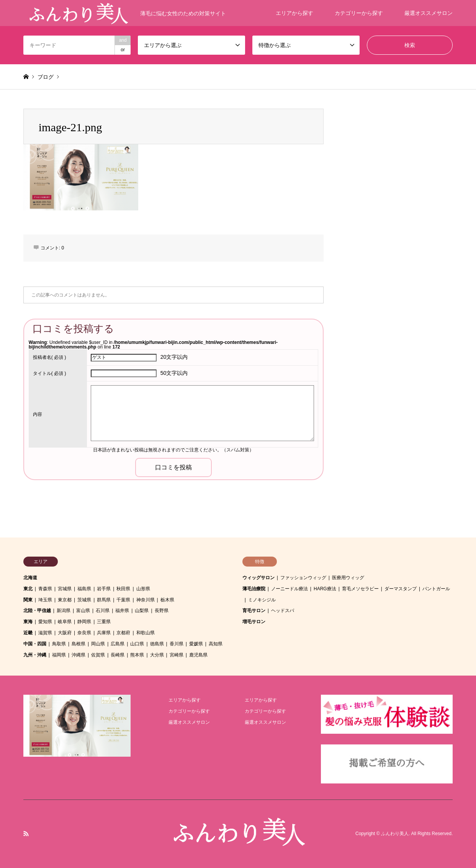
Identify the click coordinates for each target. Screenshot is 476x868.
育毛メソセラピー (360, 589)
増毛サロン (254, 622)
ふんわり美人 (395, 834)
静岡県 (84, 622)
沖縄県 (79, 655)
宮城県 (65, 589)
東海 (28, 622)
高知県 (216, 644)
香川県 (177, 644)
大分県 (157, 655)
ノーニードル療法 (290, 589)
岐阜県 (65, 622)
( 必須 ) (50, 357)
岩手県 (104, 589)
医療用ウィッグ (348, 578)
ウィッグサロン (258, 578)
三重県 (104, 622)
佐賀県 (98, 655)
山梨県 (142, 611)
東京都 (65, 600)
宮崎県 (177, 655)
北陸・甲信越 (37, 611)
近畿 (28, 633)
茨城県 (84, 600)
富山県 (83, 611)
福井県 (122, 611)
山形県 (143, 589)
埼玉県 (45, 600)
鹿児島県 (198, 655)
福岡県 (59, 655)
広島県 (118, 644)
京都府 (123, 633)
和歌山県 (146, 633)
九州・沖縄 (35, 655)
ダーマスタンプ (401, 589)
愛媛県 (196, 644)
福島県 (84, 589)
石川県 (103, 611)
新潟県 (64, 611)
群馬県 (104, 600)
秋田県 (123, 589)
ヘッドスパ (283, 611)
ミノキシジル (262, 600)
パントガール (436, 589)
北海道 (30, 578)
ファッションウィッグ (303, 578)
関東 (28, 600)
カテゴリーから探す (359, 13)
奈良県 (84, 633)
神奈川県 (146, 600)
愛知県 (45, 622)
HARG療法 (325, 589)
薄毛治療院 (254, 589)
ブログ (46, 77)
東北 (28, 589)
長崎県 (118, 655)
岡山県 (98, 644)
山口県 (137, 644)
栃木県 (167, 600)
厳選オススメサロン (429, 13)
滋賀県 (45, 633)
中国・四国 (35, 644)
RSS (26, 834)
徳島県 (157, 644)
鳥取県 (59, 644)
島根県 (79, 644)
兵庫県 (104, 633)
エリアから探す (294, 13)
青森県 (45, 589)
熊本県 (137, 655)
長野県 (162, 611)
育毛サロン (254, 611)
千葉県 (123, 600)
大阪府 (65, 633)
